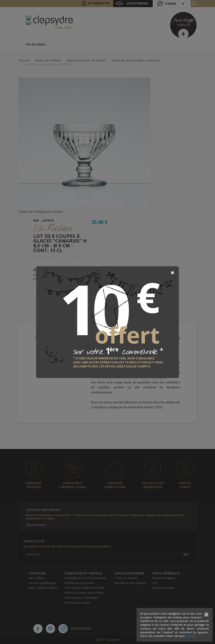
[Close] (172, 273)
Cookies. (191, 636)
